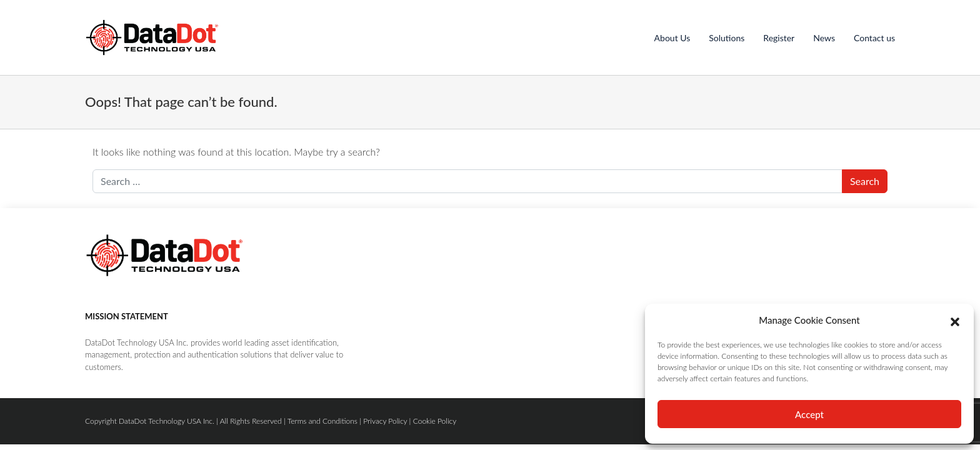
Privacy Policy (385, 421)
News (824, 38)
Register (779, 38)
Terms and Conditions (322, 421)
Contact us (874, 38)
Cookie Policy (435, 421)
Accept (809, 414)
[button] (955, 320)
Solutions (727, 38)
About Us (672, 38)
